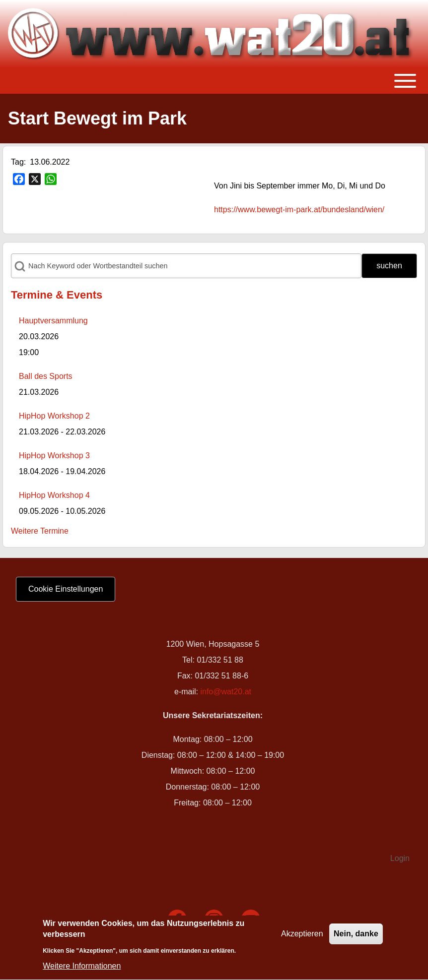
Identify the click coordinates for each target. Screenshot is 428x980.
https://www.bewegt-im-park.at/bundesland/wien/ (299, 210)
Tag (17, 162)
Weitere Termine (40, 531)
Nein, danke (356, 937)
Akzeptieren (302, 937)
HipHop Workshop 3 (54, 456)
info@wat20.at (226, 692)
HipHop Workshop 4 (54, 495)
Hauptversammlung (53, 321)
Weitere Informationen (82, 969)
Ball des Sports (46, 376)
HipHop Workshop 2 (54, 416)
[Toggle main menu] (214, 81)
